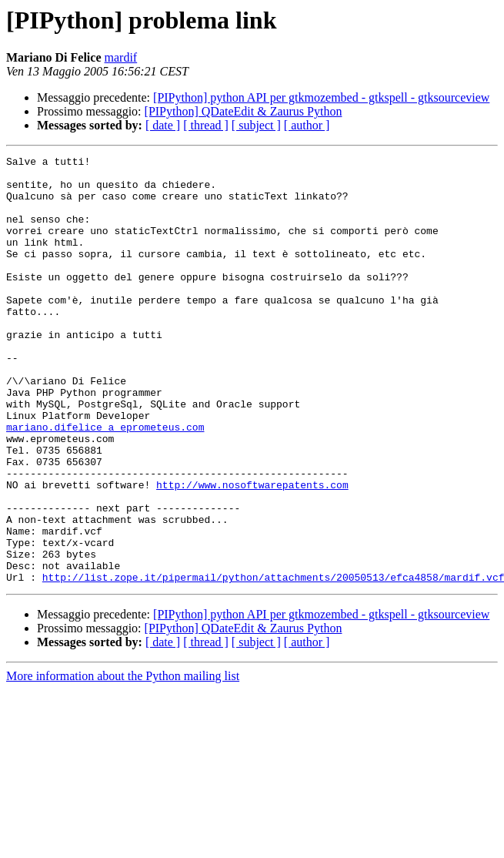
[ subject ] (256, 125)
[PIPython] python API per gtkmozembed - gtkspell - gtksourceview (321, 97)
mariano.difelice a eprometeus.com (105, 482)
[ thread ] (206, 125)
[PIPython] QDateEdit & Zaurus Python (244, 111)
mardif (121, 57)
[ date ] (163, 125)
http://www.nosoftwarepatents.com (252, 551)
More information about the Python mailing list (123, 761)
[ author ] (307, 125)
